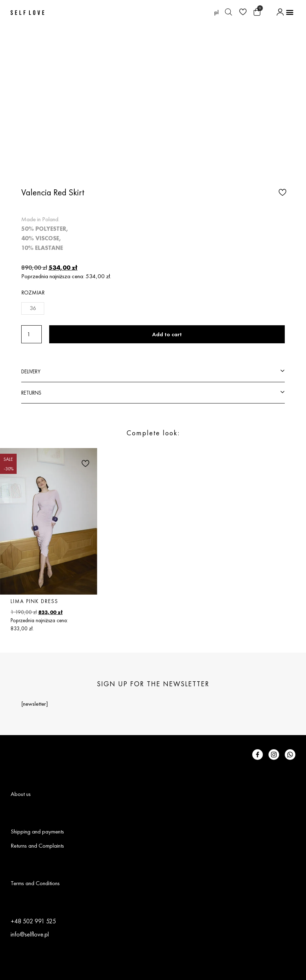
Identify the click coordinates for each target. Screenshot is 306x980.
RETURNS (31, 393)
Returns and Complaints (37, 846)
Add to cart (167, 334)
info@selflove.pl (30, 934)
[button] (290, 12)
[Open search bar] (229, 12)
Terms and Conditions (35, 883)
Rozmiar (33, 293)
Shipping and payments (37, 831)
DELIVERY (31, 371)
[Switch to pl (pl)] (216, 12)
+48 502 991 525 (33, 921)
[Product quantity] (31, 334)
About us (21, 794)
